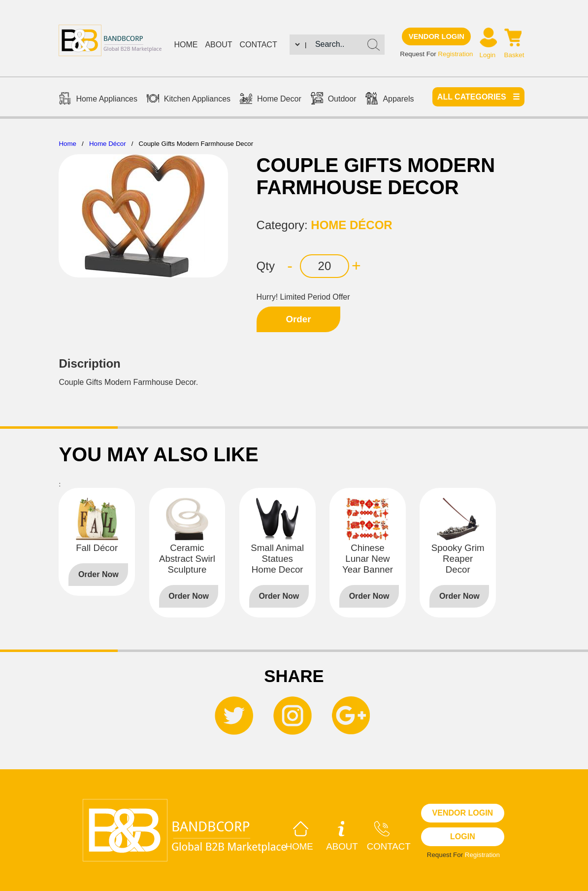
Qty (266, 266)
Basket (514, 55)
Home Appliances (98, 100)
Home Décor (108, 144)
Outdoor (334, 100)
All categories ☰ (478, 97)
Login (488, 55)
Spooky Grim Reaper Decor (458, 559)
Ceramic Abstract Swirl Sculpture (187, 559)
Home (186, 45)
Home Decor (271, 100)
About (218, 45)
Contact (259, 45)
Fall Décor (97, 548)
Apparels (390, 100)
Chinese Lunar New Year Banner (368, 559)
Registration (455, 54)
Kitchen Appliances (189, 100)
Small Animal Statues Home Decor (277, 559)
